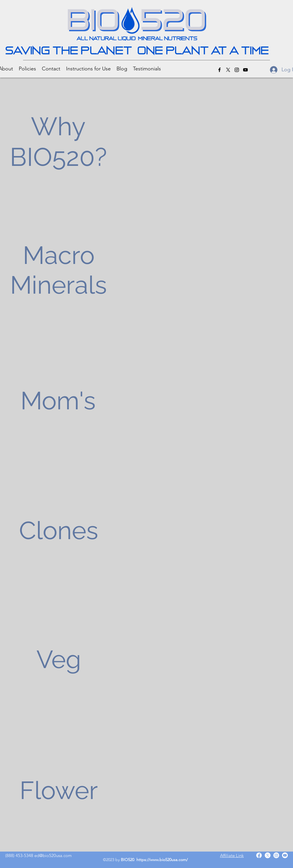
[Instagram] (237, 70)
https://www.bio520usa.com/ (162, 860)
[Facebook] (219, 70)
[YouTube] (245, 70)
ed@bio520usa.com (53, 855)
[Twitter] (228, 70)
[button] (27, 68)
